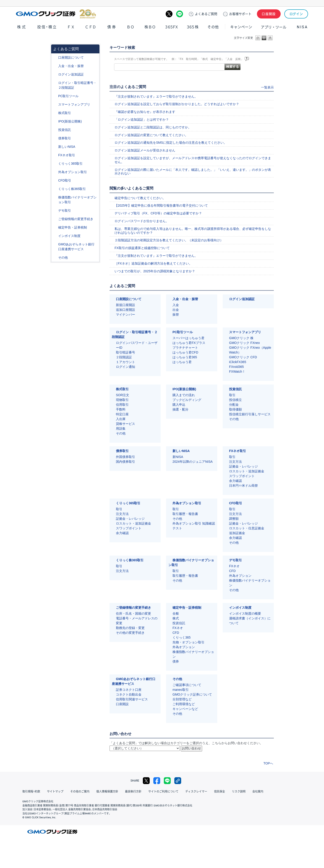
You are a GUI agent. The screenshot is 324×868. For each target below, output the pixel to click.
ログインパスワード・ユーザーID (137, 345)
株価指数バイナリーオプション (250, 583)
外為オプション (240, 576)
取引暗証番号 (125, 352)
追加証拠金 (237, 533)
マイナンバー (125, 314)
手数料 (121, 409)
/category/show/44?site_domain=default (55, 258)
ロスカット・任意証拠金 (247, 528)
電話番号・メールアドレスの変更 (137, 621)
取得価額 (235, 409)
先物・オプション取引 (188, 642)
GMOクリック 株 (241, 338)
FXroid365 (236, 367)
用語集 (121, 429)
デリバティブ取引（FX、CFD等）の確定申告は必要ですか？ (158, 213)
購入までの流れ (184, 395)
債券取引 (65, 138)
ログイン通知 (125, 367)
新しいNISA (67, 147)
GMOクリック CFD (243, 357)
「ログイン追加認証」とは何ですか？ (142, 120)
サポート (240, 14)
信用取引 (122, 405)
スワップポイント (242, 476)
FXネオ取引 (67, 155)
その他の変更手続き (130, 633)
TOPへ (268, 763)
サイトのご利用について (163, 792)
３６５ (193, 27)
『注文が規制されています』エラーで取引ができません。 (156, 96)
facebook (157, 781)
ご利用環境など (184, 704)
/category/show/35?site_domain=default (55, 164)
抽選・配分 (180, 409)
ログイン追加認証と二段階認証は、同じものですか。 (153, 127)
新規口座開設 (125, 305)
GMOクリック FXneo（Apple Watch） (250, 350)
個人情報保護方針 (107, 792)
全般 (176, 613)
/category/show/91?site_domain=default (55, 58)
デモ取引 (65, 211)
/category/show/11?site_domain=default (55, 181)
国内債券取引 (125, 462)
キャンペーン (241, 27)
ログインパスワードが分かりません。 (142, 221)
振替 (176, 314)
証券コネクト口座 (129, 690)
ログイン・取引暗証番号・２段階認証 (77, 85)
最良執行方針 (133, 792)
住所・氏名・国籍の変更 (133, 613)
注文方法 (235, 462)
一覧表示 (267, 87)
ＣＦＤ (91, 27)
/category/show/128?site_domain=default (55, 244)
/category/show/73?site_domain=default (55, 121)
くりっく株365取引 (72, 189)
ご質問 (206, 14)
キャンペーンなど (185, 709)
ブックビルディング (187, 400)
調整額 (234, 519)
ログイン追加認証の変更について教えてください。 (151, 135)
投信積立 (235, 400)
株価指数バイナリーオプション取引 (77, 200)
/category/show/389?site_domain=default (55, 138)
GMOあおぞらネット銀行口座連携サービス (76, 247)
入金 (176, 305)
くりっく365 (182, 637)
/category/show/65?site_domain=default (55, 172)
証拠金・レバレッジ (243, 466)
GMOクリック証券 (56, 14)
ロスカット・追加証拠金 (247, 471)
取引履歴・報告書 (185, 514)
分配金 (234, 405)
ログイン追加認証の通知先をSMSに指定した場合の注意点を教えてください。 (171, 143)
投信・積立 (47, 27)
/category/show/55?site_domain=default (55, 66)
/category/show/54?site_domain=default (55, 83)
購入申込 (179, 405)
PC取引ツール (68, 96)
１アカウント (125, 362)
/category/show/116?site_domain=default (55, 130)
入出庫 (121, 419)
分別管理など (182, 699)
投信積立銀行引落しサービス (250, 414)
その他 (213, 27)
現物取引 (122, 400)
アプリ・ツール (274, 27)
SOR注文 (123, 395)
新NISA (178, 457)
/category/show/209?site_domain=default (55, 211)
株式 (22, 27)
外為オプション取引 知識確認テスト (194, 526)
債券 (112, 27)
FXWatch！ (237, 372)
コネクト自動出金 (129, 694)
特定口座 (122, 414)
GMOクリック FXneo (244, 343)
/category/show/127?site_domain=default (55, 227)
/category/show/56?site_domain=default (55, 219)
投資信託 (65, 130)
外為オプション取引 (73, 172)
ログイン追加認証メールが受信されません (145, 150)
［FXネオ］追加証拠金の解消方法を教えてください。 (153, 263)
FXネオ (234, 566)
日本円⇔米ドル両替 (243, 486)
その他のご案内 (80, 792)
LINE (180, 14)
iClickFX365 (238, 362)
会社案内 (258, 792)
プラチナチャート (185, 348)
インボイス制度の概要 (245, 613)
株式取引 (65, 113)
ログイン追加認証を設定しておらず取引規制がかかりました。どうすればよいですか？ (177, 104)
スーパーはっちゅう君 (188, 338)
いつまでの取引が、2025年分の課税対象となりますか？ (155, 271)
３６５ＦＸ (171, 27)
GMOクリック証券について (192, 694)
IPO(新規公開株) (70, 121)
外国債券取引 (125, 457)
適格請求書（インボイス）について (250, 621)
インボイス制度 (69, 236)
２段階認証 (124, 357)
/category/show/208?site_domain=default (55, 105)
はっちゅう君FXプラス (189, 343)
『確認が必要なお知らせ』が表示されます (145, 112)
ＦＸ (71, 27)
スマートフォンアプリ (74, 104)
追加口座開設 (125, 310)
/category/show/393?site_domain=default (55, 147)
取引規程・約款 (31, 792)
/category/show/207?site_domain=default (55, 96)
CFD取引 (65, 180)
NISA (302, 27)
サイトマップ (55, 792)
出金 (176, 310)
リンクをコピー (178, 781)
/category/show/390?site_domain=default (55, 236)
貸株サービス (125, 424)
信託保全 (219, 792)
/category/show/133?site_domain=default (55, 197)
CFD (232, 571)
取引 (232, 395)
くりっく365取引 (70, 164)
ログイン (296, 14)
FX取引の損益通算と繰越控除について (142, 248)
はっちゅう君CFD (185, 352)
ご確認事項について (187, 685)
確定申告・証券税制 (73, 227)
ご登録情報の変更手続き (76, 219)
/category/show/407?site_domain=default (55, 189)
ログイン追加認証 (71, 74)
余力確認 (235, 481)
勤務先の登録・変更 (130, 628)
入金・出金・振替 (71, 66)
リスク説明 (239, 792)
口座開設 (269, 14)
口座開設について (71, 57)
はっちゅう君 (182, 362)
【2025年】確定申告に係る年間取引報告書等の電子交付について (161, 205)
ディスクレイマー (196, 792)
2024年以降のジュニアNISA (193, 462)
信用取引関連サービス (132, 699)
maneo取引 (181, 690)
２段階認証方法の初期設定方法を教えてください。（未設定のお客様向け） (169, 240)
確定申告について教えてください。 (140, 198)
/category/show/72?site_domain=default (55, 113)
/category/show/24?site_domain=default (55, 155)
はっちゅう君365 (185, 357)
